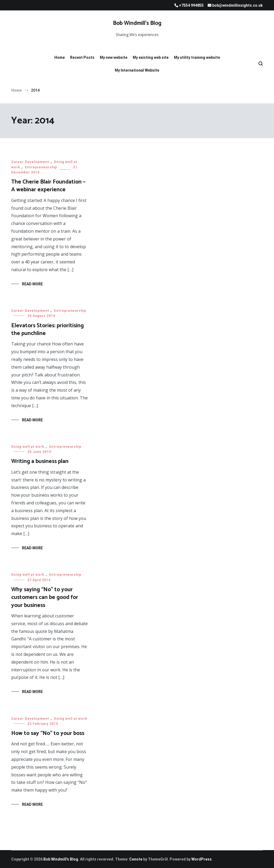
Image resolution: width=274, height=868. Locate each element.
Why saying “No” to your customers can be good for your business (45, 598)
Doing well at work (28, 447)
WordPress (201, 859)
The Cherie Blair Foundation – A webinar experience (48, 186)
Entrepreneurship (41, 167)
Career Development (30, 162)
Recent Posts (82, 57)
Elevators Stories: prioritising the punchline (47, 330)
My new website (114, 57)
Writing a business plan (40, 461)
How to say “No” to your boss (48, 733)
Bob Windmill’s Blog (137, 23)
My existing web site (151, 57)
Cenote (136, 859)
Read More (32, 284)
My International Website (137, 70)
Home (60, 57)
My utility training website (197, 57)
